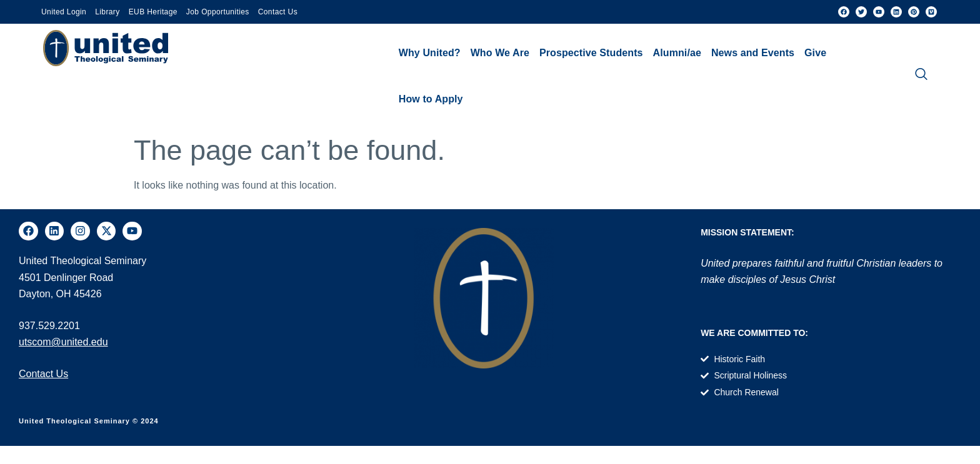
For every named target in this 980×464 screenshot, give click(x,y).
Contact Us (278, 12)
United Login (64, 12)
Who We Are (500, 53)
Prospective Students (591, 53)
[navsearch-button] (921, 76)
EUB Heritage (153, 12)
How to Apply (431, 99)
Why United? (430, 53)
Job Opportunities (218, 12)
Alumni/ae (677, 53)
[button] (430, 53)
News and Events (753, 53)
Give (815, 53)
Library (107, 12)
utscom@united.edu (63, 342)
